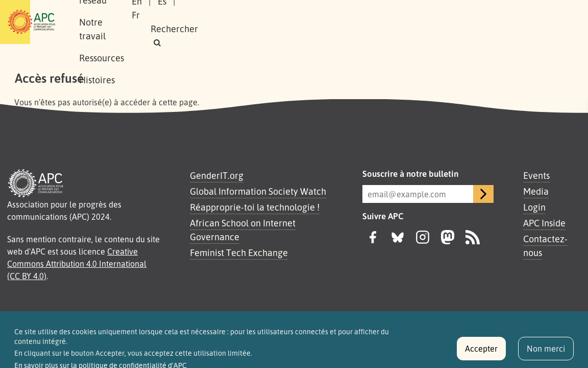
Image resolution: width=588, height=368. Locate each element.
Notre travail (273, 11)
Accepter (481, 352)
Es (416, 15)
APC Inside (544, 223)
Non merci (546, 352)
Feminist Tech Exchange (239, 252)
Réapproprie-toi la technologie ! (255, 207)
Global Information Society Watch (258, 191)
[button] (441, 29)
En (391, 15)
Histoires (146, 33)
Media (536, 191)
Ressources (337, 11)
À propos (146, 11)
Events (536, 175)
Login (534, 207)
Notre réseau (205, 11)
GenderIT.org (217, 175)
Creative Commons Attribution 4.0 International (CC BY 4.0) (77, 264)
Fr (440, 15)
